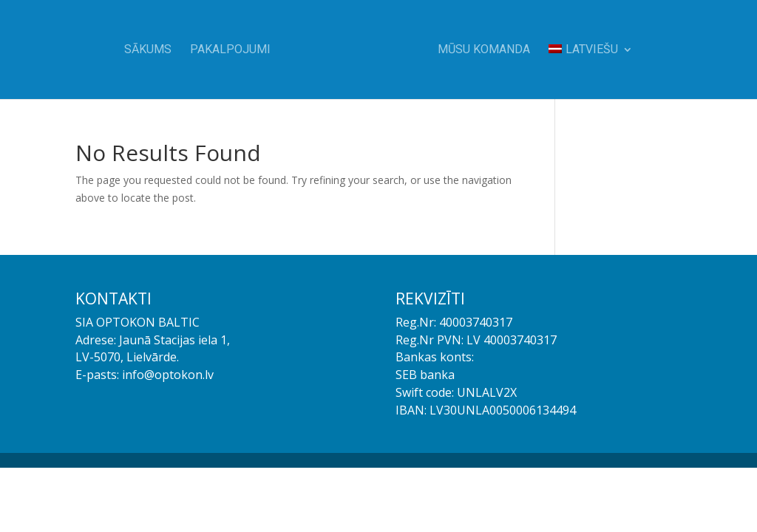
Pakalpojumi (230, 50)
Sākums (148, 50)
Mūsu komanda (484, 50)
